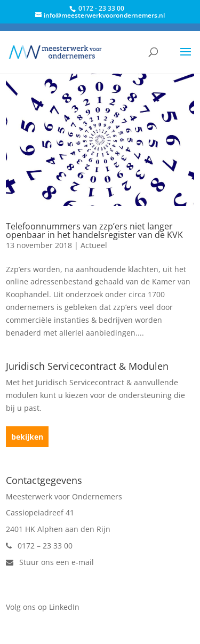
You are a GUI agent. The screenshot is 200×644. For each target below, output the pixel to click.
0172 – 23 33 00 (39, 546)
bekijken (27, 437)
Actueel (94, 245)
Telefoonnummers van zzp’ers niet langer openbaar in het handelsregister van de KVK (94, 230)
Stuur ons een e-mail (50, 562)
